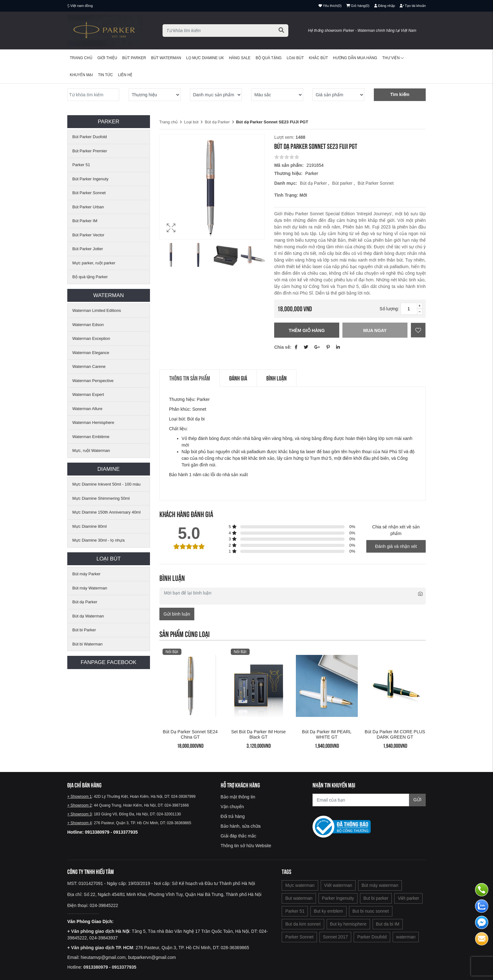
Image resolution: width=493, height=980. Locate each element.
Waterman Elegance (91, 353)
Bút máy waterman (380, 885)
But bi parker (376, 898)
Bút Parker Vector (88, 235)
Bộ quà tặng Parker (90, 277)
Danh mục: (286, 183)
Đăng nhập (385, 6)
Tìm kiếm (400, 94)
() (358, 6)
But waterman (299, 898)
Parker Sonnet (299, 937)
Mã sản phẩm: (289, 165)
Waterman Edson (88, 325)
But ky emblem (328, 911)
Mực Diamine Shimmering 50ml (101, 498)
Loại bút (295, 58)
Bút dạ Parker (85, 602)
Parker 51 (81, 165)
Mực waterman (300, 885)
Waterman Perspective (93, 381)
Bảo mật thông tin (238, 797)
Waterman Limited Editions (97, 310)
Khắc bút (318, 58)
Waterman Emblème (91, 437)
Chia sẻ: (283, 347)
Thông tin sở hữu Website (246, 846)
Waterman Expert (88, 394)
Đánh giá (238, 378)
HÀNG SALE (240, 58)
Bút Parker (134, 58)
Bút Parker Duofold (90, 137)
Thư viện (393, 58)
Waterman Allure (87, 409)
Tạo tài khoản (413, 6)
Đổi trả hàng (233, 816)
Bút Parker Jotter (88, 249)
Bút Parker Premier (90, 151)
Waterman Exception (91, 338)
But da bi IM (388, 924)
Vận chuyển (232, 807)
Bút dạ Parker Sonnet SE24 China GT (190, 734)
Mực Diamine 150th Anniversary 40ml (106, 512)
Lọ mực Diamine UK (205, 58)
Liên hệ (125, 75)
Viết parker (408, 898)
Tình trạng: (286, 195)
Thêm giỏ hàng (307, 330)
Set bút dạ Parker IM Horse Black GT (258, 734)
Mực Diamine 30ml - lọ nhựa (98, 540)
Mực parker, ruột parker (94, 263)
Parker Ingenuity (338, 898)
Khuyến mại (81, 75)
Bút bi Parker (84, 630)
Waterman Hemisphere (93, 422)
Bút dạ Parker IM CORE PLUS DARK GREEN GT (395, 734)
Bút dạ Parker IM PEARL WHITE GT (327, 734)
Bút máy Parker (86, 574)
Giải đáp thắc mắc (238, 836)
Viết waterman (338, 885)
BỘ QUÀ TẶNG (269, 58)
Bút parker (343, 183)
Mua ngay (375, 330)
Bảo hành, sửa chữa (241, 826)
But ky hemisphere (348, 924)
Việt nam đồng (82, 6)
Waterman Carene (89, 366)
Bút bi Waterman (87, 644)
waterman (406, 937)
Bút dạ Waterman (88, 616)
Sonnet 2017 (335, 937)
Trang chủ (81, 58)
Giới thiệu (107, 58)
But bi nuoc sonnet (371, 911)
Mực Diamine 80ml (89, 526)
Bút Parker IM (85, 221)
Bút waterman (166, 58)
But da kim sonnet (303, 924)
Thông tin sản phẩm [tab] (190, 378)
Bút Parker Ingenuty (90, 179)
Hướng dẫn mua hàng (355, 58)
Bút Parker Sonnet (89, 193)
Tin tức (105, 75)
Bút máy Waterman (90, 588)
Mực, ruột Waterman (91, 451)
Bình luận (277, 378)
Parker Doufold (372, 937)
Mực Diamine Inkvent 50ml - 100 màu (106, 484)
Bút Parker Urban (88, 207)
